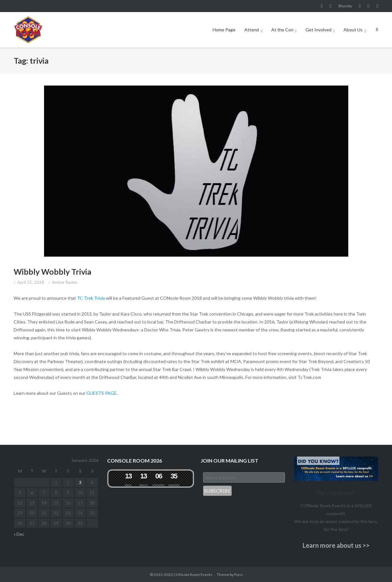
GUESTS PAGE (102, 393)
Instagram (331, 6)
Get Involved (318, 30)
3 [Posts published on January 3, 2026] (80, 482)
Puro (238, 575)
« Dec (19, 534)
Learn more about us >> (336, 545)
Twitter (377, 6)
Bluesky (345, 6)
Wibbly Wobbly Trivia (52, 272)
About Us (353, 30)
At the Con (282, 30)
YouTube (360, 6)
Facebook (322, 6)
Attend (252, 30)
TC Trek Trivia (91, 298)
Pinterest (369, 6)
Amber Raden (65, 282)
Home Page (224, 30)
